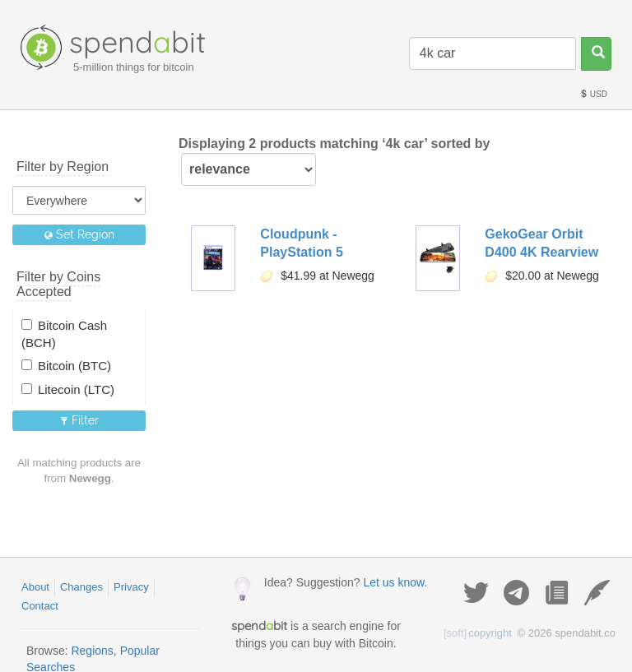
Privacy (131, 587)
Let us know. (395, 582)
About (35, 587)
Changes (81, 587)
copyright (478, 633)
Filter (79, 420)
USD (593, 94)
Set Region (79, 234)
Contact (40, 606)
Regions (92, 651)
